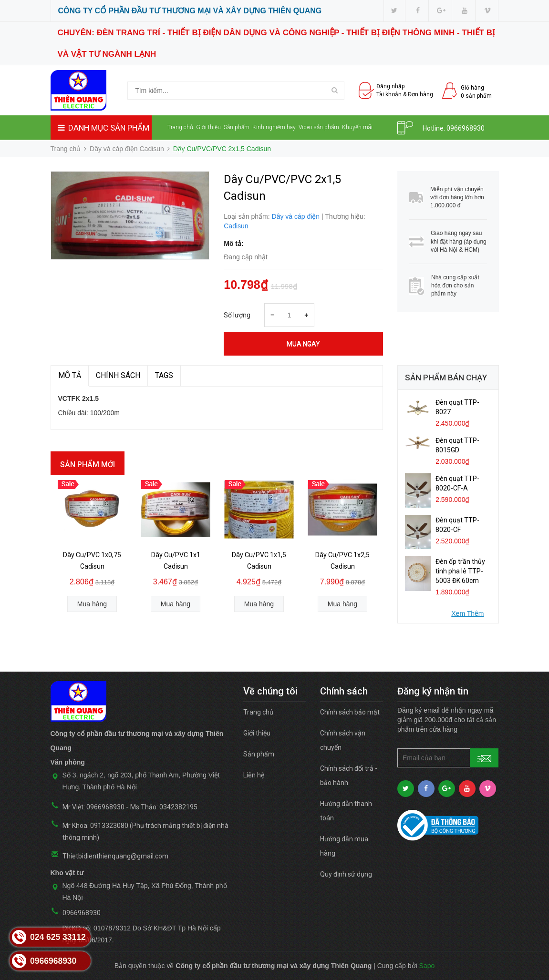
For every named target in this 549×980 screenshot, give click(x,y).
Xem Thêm (467, 613)
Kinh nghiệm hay (274, 127)
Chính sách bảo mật (350, 712)
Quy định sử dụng (346, 874)
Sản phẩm (237, 127)
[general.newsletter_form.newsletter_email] (448, 758)
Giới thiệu (208, 127)
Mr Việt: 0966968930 (93, 807)
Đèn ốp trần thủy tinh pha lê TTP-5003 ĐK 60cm (460, 571)
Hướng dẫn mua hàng (344, 846)
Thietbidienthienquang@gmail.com (115, 856)
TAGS (164, 375)
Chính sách (118, 375)
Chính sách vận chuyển (343, 740)
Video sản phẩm (319, 127)
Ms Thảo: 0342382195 (164, 807)
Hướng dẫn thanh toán (346, 811)
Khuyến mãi (357, 127)
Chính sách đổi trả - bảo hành (349, 776)
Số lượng (237, 315)
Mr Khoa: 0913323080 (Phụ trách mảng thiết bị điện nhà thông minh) (145, 832)
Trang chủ (180, 127)
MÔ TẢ (70, 375)
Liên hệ (176, 152)
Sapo (427, 966)
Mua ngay (303, 344)
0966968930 (466, 128)
